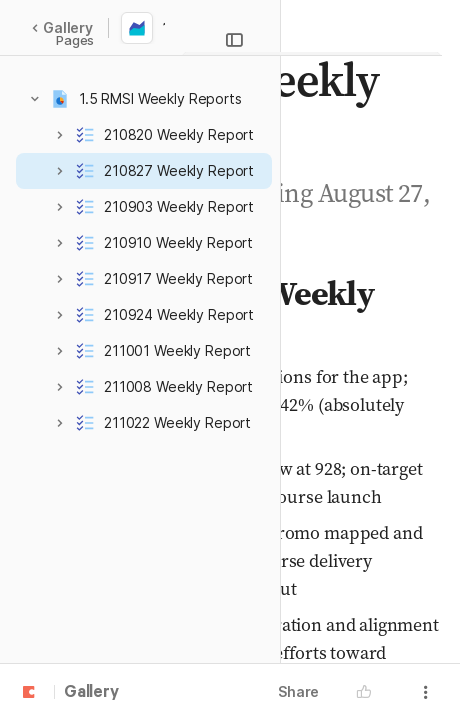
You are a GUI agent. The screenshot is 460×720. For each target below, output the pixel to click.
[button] (35, 99)
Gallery (62, 27)
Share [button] (298, 691)
